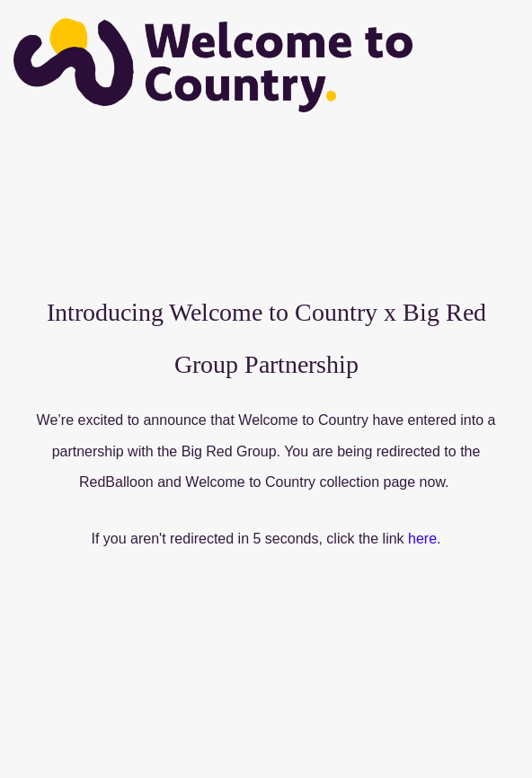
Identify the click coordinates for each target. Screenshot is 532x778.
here (422, 539)
